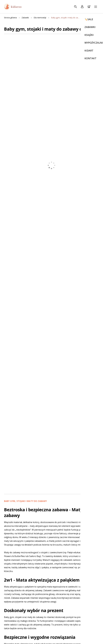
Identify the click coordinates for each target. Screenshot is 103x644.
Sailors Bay (35, 556)
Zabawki (25, 18)
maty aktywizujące (39, 526)
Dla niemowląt (40, 18)
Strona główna (10, 18)
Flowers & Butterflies (14, 556)
